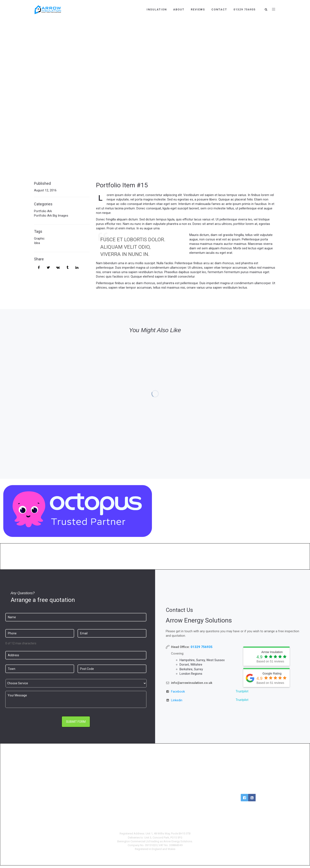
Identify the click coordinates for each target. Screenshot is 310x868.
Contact (219, 9)
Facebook (178, 692)
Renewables (124, 769)
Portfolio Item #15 (122, 185)
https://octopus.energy (233, 533)
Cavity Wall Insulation (62, 769)
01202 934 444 (248, 769)
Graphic (39, 239)
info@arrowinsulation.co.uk (248, 782)
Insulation (157, 9)
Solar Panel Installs (124, 775)
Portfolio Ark (43, 211)
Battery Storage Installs (124, 782)
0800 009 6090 (248, 775)
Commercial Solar (124, 795)
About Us (186, 775)
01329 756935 (245, 9)
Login (248, 788)
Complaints (186, 795)
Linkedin (177, 700)
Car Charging (124, 788)
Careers (186, 769)
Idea (37, 243)
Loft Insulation (62, 782)
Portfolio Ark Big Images (51, 216)
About (179, 9)
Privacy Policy (186, 788)
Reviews (198, 9)
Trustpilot (242, 691)
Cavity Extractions (62, 775)
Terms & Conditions (186, 782)
